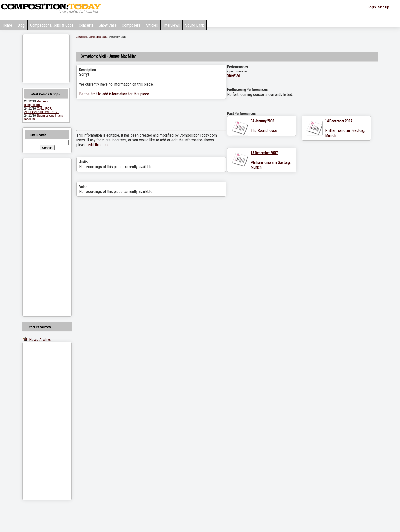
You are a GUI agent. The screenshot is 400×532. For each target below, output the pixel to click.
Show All (234, 75)
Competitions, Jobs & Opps (52, 25)
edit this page (99, 145)
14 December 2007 (339, 121)
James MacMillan (98, 37)
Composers (131, 25)
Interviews (172, 25)
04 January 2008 (262, 121)
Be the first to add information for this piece (114, 94)
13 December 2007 (264, 153)
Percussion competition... (38, 103)
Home (7, 25)
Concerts (86, 25)
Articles (152, 25)
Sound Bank (195, 25)
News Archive (40, 340)
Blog (21, 25)
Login (372, 7)
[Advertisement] (41, 237)
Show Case (108, 25)
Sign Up (384, 7)
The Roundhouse (264, 131)
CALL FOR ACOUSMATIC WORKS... (42, 110)
